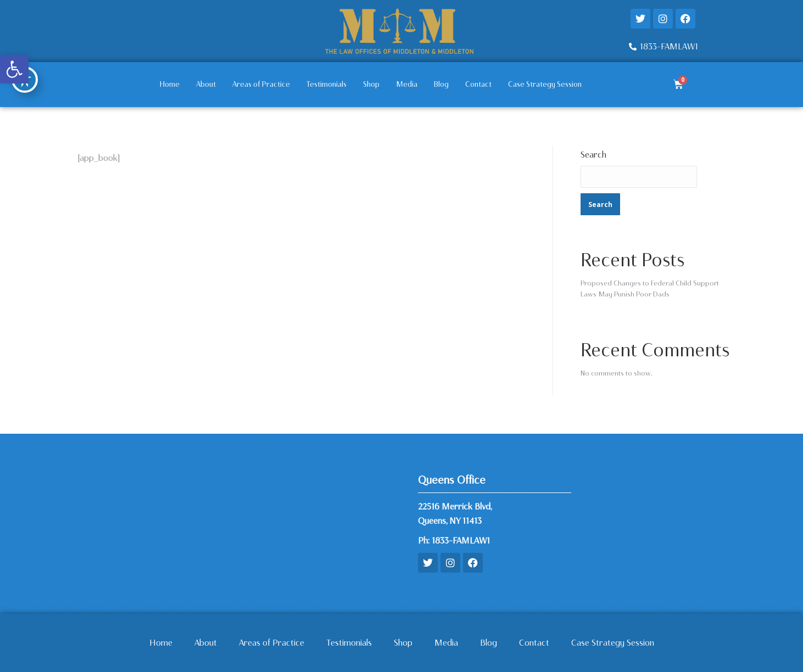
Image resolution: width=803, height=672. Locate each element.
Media (407, 84)
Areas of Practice (261, 84)
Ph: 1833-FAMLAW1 (454, 541)
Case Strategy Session (545, 84)
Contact (478, 84)
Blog (441, 84)
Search (593, 155)
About (206, 84)
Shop (371, 84)
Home (170, 84)
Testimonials (327, 84)
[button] (14, 69)
